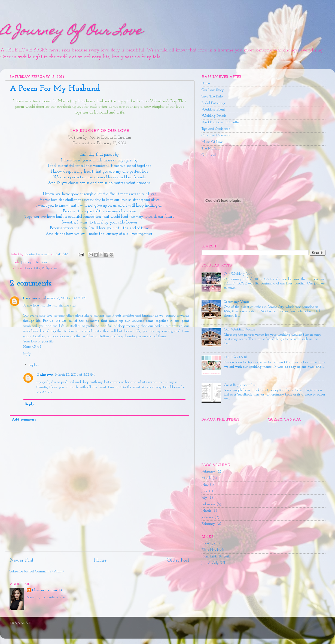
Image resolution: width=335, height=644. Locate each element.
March (206, 478)
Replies (34, 365)
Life (36, 262)
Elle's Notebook (213, 550)
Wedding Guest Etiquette (220, 122)
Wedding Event (213, 110)
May (205, 485)
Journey (26, 262)
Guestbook (209, 155)
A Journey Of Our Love (71, 32)
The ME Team (212, 148)
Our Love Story (213, 90)
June (205, 491)
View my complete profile (46, 597)
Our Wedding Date (238, 274)
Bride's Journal (212, 543)
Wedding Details (214, 116)
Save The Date (212, 96)
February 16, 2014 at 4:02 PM (64, 298)
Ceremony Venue (237, 302)
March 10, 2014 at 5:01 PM (75, 375)
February (208, 472)
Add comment (24, 420)
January (207, 517)
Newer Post (22, 560)
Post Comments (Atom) (46, 571)
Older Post (178, 560)
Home (100, 560)
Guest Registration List (240, 385)
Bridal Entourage (214, 103)
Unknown (31, 298)
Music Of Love (212, 142)
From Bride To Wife (216, 556)
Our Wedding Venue (240, 329)
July (204, 498)
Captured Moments (216, 135)
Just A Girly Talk (214, 563)
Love (44, 262)
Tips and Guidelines (216, 129)
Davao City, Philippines (41, 268)
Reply (27, 354)
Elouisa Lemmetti (47, 590)
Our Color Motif (235, 357)
